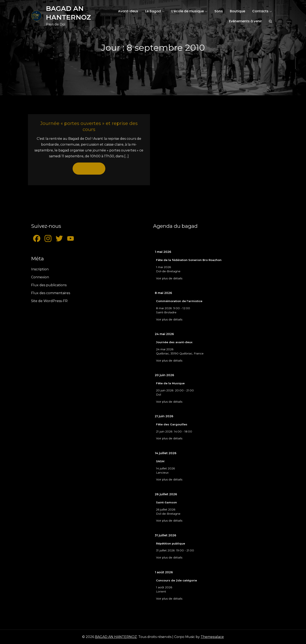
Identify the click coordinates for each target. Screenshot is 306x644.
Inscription (40, 269)
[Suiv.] (263, 239)
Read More (89, 168)
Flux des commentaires (51, 293)
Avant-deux (128, 11)
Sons (219, 11)
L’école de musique (189, 11)
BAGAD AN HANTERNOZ (116, 637)
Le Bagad (155, 11)
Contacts (262, 11)
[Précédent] (165, 239)
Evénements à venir (245, 21)
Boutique (237, 11)
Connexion (40, 277)
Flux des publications (49, 285)
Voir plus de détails (169, 278)
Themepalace (212, 637)
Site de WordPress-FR (49, 301)
